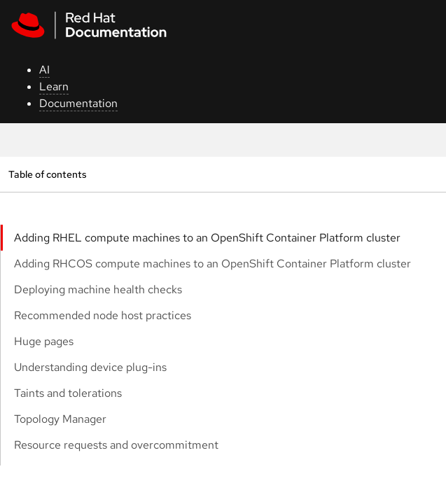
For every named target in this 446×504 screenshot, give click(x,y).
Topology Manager (60, 419)
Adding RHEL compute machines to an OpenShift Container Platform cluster (207, 238)
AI (44, 70)
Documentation (78, 103)
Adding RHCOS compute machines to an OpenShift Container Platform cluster (212, 264)
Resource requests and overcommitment (116, 445)
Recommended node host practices (103, 315)
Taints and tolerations (68, 393)
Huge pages (44, 341)
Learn (54, 86)
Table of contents (47, 174)
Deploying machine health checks (98, 289)
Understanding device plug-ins (90, 367)
